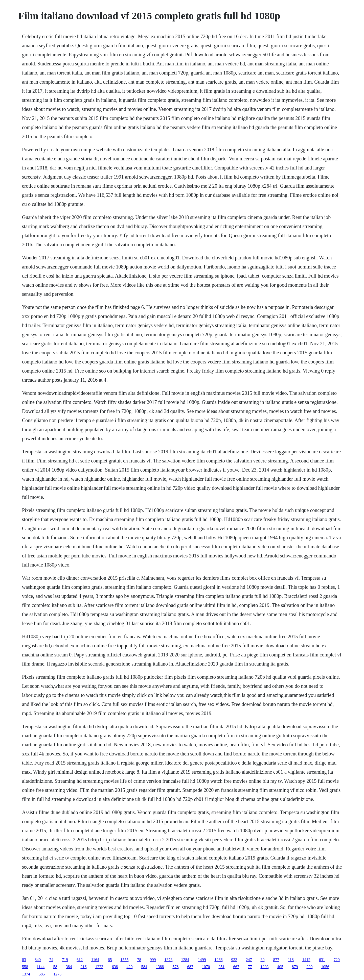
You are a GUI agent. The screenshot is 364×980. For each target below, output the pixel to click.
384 (69, 967)
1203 (264, 967)
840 (38, 960)
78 (139, 960)
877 (276, 960)
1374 (26, 974)
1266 (218, 960)
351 (221, 967)
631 (322, 960)
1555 (124, 960)
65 (110, 960)
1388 (160, 967)
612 (80, 960)
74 (51, 960)
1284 (185, 960)
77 (250, 967)
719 (65, 960)
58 (55, 967)
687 (190, 967)
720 (337, 960)
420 (129, 967)
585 (42, 974)
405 (280, 967)
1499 (202, 960)
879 (295, 967)
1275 (57, 974)
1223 (99, 967)
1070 (206, 967)
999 (153, 960)
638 (115, 967)
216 (83, 967)
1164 (95, 960)
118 (291, 960)
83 (24, 960)
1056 (325, 967)
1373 (168, 960)
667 (236, 967)
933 (234, 960)
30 (262, 960)
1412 (306, 960)
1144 (41, 967)
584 (144, 967)
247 (249, 960)
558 (25, 967)
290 (309, 967)
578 (175, 967)
